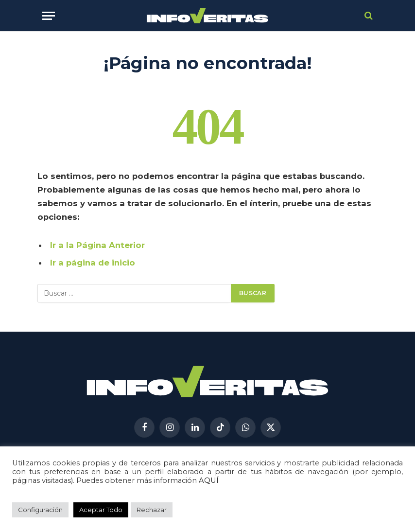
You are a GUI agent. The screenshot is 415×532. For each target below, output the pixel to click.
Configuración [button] (40, 510)
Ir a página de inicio (93, 263)
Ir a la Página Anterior (97, 245)
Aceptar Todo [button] (101, 510)
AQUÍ (209, 480)
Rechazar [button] (152, 510)
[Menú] (49, 16)
